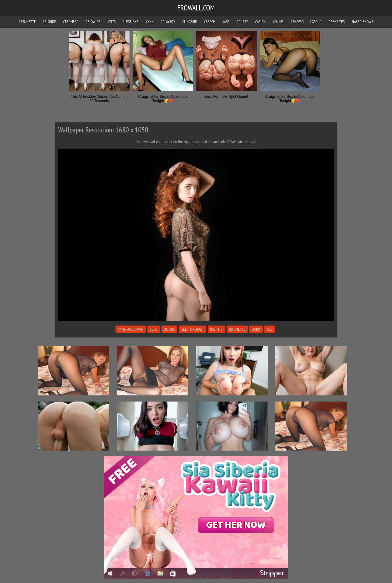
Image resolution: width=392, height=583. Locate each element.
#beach (210, 22)
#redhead (71, 22)
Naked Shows (363, 22)
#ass (226, 22)
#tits (112, 22)
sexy (154, 329)
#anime (278, 22)
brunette (237, 329)
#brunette (27, 22)
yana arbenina (131, 329)
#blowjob (93, 22)
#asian (260, 22)
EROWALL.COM (196, 8)
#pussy (242, 22)
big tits (216, 329)
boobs (169, 329)
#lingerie (190, 22)
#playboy (168, 22)
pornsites (337, 22)
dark (256, 329)
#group (316, 22)
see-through (192, 329)
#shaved (297, 22)
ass (270, 329)
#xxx (150, 22)
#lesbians (131, 22)
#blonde (49, 22)
